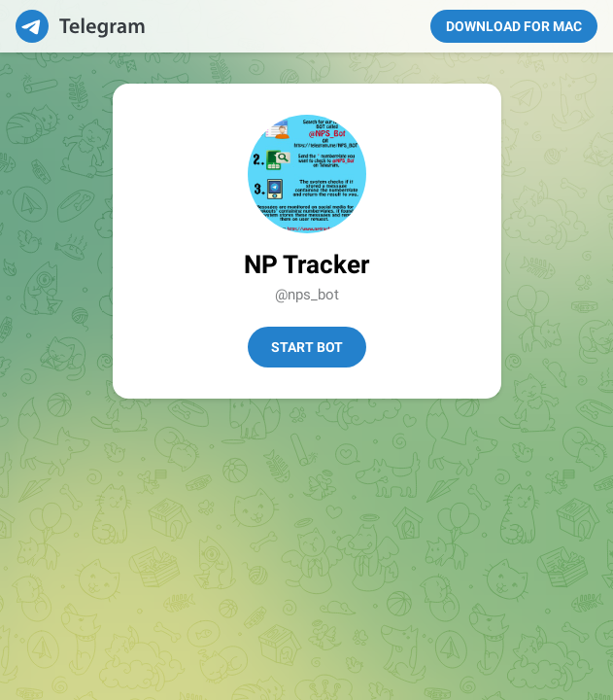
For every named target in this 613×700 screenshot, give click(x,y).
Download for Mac (514, 26)
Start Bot (307, 347)
